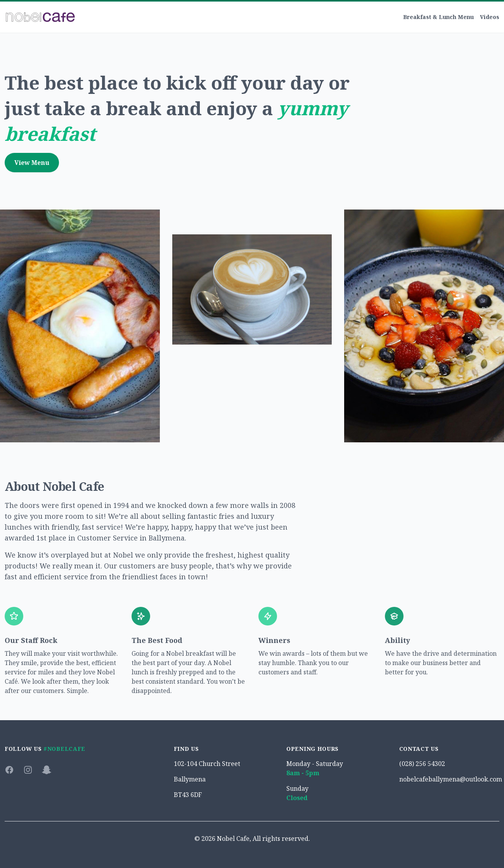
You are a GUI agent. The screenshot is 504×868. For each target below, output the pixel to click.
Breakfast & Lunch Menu (438, 17)
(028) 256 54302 (422, 764)
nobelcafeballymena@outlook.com (451, 779)
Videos (490, 17)
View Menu (32, 163)
